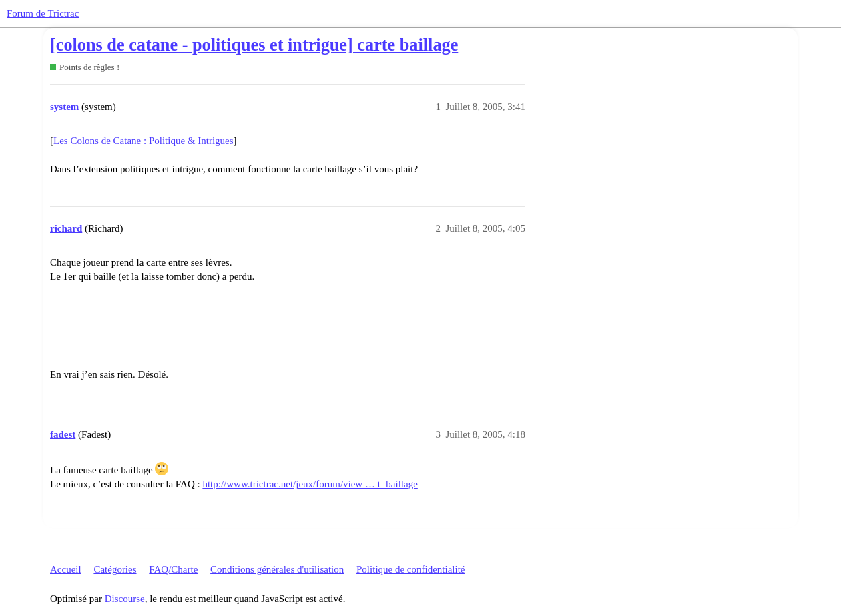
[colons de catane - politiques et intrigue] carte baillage (254, 45)
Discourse (125, 599)
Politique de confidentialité (410, 569)
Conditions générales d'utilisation (277, 569)
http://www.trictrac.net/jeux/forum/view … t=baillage (310, 484)
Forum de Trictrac (43, 13)
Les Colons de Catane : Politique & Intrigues (144, 141)
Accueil (66, 569)
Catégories (115, 569)
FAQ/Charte (173, 569)
